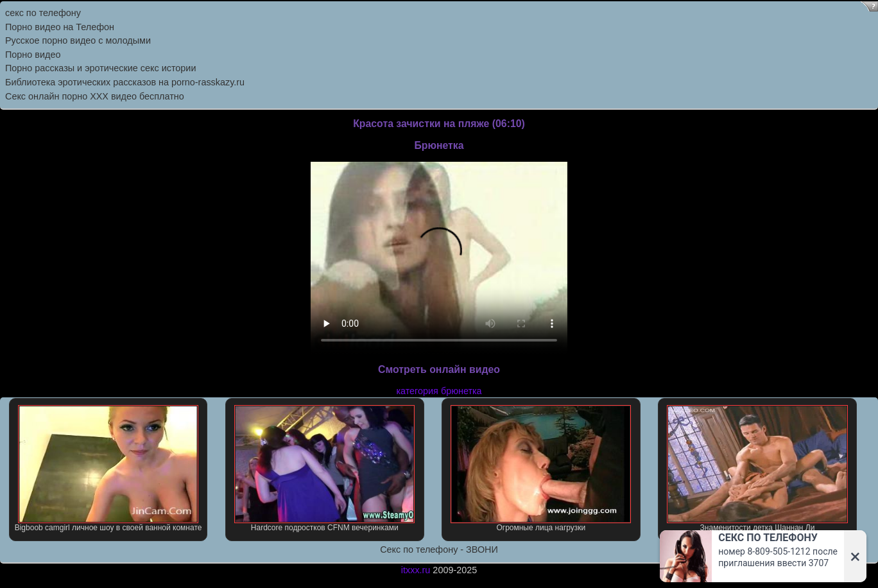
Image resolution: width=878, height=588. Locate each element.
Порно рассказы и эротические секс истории (100, 68)
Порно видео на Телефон (60, 27)
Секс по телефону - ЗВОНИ (439, 549)
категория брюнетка (439, 391)
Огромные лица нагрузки (541, 469)
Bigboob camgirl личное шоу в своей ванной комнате (108, 469)
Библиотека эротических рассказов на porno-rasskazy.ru (125, 82)
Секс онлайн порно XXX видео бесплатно (95, 96)
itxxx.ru (416, 570)
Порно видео (33, 55)
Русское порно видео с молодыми (78, 40)
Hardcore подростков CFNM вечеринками (324, 469)
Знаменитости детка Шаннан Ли (757, 469)
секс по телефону (43, 13)
